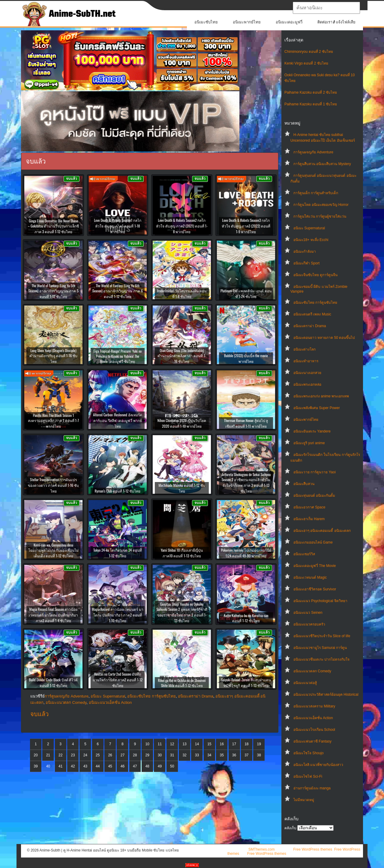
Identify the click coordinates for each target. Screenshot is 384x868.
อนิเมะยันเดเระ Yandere (312, 431)
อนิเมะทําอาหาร (306, 361)
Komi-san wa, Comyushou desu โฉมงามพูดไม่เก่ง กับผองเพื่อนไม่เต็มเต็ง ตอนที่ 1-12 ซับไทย (54, 550)
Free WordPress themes (313, 849)
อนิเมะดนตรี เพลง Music (312, 314)
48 (147, 766)
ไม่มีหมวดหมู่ (304, 800)
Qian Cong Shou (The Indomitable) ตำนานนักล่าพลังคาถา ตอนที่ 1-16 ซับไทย (182, 356)
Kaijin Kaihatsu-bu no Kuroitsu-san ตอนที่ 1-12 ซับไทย (246, 618)
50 (172, 766)
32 (184, 755)
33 (197, 755)
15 (209, 744)
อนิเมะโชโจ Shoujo (309, 753)
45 (110, 766)
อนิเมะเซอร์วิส (304, 554)
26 (110, 755)
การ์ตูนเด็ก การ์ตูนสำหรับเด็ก (316, 193)
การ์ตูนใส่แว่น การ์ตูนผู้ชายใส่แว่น (320, 216)
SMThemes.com (261, 849)
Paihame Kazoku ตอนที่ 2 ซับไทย (311, 92)
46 (123, 766)
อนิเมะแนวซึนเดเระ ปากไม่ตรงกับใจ (321, 659)
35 (222, 755)
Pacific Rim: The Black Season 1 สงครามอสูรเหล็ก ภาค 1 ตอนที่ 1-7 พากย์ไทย (53, 421)
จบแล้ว (39, 714)
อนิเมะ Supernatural (309, 228)
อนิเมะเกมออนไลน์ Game (313, 542)
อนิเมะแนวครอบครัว (309, 624)
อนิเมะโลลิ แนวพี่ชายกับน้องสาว (318, 765)
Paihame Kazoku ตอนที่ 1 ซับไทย (311, 104)
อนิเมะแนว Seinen (308, 613)
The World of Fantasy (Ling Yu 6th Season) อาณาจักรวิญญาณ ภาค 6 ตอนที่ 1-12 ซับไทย (118, 291)
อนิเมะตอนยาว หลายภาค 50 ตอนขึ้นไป (324, 338)
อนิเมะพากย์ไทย (247, 22)
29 (147, 755)
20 (36, 755)
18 (246, 744)
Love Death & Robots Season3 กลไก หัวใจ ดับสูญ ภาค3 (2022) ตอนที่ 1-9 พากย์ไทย (246, 226)
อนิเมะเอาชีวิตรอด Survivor (315, 589)
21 (48, 755)
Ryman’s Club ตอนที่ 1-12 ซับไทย (118, 491)
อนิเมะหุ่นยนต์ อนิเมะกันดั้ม (314, 496)
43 (85, 766)
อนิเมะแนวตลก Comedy (312, 671)
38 (259, 755)
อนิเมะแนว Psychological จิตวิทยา (320, 601)
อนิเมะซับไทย (206, 22)
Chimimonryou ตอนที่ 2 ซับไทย (309, 52)
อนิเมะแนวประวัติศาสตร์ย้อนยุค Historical (326, 695)
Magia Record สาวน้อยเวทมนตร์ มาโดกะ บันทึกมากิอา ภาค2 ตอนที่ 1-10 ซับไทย (117, 615)
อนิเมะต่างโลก (304, 349)
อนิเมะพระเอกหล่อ (307, 384)
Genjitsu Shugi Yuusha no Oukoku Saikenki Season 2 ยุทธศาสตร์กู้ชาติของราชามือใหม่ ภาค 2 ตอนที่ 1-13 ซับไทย (182, 612)
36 (234, 755)
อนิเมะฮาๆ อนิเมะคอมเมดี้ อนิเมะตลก (322, 531)
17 (234, 744)
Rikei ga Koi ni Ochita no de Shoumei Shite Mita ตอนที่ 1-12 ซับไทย (182, 683)
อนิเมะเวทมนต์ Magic (310, 577)
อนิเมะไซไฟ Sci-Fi (308, 776)
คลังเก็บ (290, 828)
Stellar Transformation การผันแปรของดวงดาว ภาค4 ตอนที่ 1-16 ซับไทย (53, 485)
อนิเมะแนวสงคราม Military (314, 706)
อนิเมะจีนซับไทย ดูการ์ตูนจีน (315, 275)
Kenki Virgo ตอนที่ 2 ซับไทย (306, 63)
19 (259, 744)
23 (73, 755)
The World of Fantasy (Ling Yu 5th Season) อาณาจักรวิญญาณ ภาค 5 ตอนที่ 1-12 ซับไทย (53, 291)
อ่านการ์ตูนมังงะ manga (312, 788)
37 (246, 755)
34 (209, 755)
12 (172, 744)
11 (160, 744)
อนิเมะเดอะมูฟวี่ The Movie (315, 566)
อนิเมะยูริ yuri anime (309, 443)
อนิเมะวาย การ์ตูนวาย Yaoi (315, 472)
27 (123, 755)
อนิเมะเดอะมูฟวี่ (289, 22)
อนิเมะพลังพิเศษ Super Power (317, 408)
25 (98, 755)
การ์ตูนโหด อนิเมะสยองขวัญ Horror (321, 205)
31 (172, 755)
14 (197, 744)
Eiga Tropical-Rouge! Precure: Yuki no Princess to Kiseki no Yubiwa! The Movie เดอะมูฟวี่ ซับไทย (118, 356)
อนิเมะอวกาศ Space (309, 507)
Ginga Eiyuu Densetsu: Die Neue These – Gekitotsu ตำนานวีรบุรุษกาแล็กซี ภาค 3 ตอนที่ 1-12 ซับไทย (54, 226)
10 (147, 744)
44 (98, 766)
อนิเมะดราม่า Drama (310, 326)
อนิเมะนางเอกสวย (307, 373)
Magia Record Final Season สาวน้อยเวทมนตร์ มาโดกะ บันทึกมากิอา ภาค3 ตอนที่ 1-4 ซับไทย (53, 615)
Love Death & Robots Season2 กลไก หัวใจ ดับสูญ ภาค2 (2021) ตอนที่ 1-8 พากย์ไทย (182, 226)
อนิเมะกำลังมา (305, 252)
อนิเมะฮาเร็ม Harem (309, 519)
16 (222, 744)
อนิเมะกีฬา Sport (306, 263)
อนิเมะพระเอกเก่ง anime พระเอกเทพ (321, 396)
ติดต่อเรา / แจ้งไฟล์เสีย (336, 22)
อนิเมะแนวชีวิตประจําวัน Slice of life (322, 636)
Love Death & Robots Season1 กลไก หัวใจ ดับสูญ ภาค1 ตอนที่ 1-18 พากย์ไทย (118, 226)
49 (160, 766)
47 (135, 766)
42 (73, 766)
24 (85, 755)
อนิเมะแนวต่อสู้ (305, 683)
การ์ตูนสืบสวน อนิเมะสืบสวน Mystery (322, 164)
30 (160, 755)
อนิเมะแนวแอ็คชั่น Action (313, 718)
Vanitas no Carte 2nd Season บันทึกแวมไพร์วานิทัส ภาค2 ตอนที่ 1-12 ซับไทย (118, 680)
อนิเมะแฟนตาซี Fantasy (312, 741)
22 (60, 755)
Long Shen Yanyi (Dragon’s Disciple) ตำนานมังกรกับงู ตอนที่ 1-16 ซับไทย (53, 356)
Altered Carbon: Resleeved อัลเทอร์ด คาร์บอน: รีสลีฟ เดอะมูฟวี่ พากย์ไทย (117, 420)
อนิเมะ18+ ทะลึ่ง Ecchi (311, 240)
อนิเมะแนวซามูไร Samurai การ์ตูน (320, 648)
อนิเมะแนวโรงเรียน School (314, 730)
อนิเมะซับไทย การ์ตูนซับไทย (315, 303)
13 (184, 744)
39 (36, 766)
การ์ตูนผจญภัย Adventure (313, 152)
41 (60, 766)
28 (135, 755)
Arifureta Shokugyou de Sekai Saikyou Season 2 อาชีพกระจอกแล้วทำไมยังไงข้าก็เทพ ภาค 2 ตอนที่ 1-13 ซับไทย (246, 483)
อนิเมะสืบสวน (304, 484)
